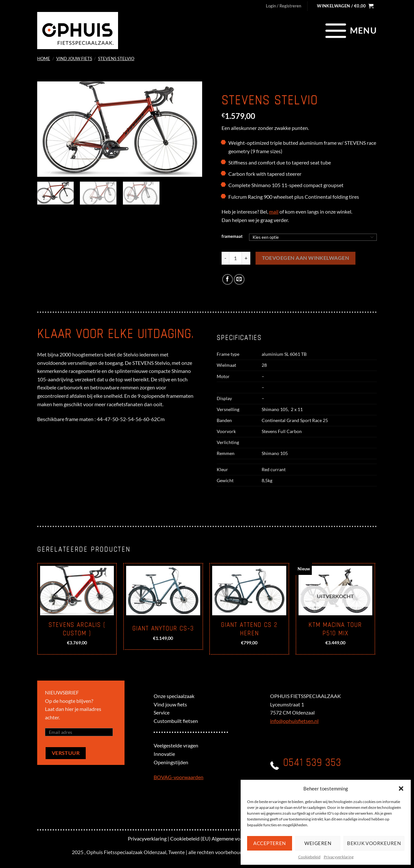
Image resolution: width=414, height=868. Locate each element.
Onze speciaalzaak (174, 696)
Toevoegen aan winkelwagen (306, 258)
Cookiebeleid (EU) (190, 838)
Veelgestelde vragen (176, 745)
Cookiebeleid (309, 857)
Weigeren (318, 843)
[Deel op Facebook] (228, 279)
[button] (401, 789)
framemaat (232, 237)
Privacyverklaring (339, 857)
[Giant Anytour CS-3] (163, 591)
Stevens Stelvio (116, 58)
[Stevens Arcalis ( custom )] (77, 591)
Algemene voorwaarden (238, 838)
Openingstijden (171, 762)
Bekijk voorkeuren (374, 843)
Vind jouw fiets (74, 58)
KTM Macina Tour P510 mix (335, 629)
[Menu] (350, 30)
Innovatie (164, 754)
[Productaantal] (235, 258)
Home (44, 58)
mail (274, 212)
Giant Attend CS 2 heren (249, 629)
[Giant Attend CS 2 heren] (249, 591)
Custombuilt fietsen (176, 721)
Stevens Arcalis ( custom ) (77, 629)
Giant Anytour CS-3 (163, 629)
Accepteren (270, 843)
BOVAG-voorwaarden (179, 777)
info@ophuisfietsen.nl (294, 721)
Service (162, 712)
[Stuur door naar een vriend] (239, 279)
